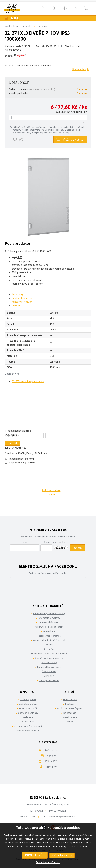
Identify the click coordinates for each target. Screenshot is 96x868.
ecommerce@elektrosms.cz (62, 817)
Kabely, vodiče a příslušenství (49, 627)
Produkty (28, 26)
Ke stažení (70, 704)
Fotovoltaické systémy (49, 618)
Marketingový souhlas (28, 731)
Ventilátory (49, 676)
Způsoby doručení (28, 704)
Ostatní (51, 494)
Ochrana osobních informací (28, 726)
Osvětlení (49, 645)
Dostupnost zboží (28, 708)
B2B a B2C (51, 761)
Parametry (18, 294)
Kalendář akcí (70, 713)
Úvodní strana (12, 26)
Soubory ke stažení (22, 298)
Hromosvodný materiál (49, 622)
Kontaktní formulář (22, 302)
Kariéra (70, 722)
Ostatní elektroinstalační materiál (49, 640)
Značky (51, 756)
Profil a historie (70, 700)
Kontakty (51, 767)
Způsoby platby (28, 700)
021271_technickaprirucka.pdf (28, 381)
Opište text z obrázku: (55, 542)
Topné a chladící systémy (49, 667)
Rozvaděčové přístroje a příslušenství (49, 654)
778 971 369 (30, 817)
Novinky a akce (70, 717)
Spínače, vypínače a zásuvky (49, 658)
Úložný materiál (49, 671)
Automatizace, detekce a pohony (49, 614)
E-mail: (25, 542)
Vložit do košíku (73, 140)
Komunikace (49, 631)
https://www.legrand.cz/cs (23, 463)
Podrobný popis (81, 69)
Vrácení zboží (28, 722)
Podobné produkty (51, 490)
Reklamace (28, 717)
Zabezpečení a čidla (49, 680)
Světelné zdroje (49, 663)
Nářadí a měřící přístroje (49, 636)
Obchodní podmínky (28, 713)
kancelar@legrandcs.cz (21, 459)
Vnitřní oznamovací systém (70, 708)
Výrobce (16, 306)
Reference (51, 750)
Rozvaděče (42, 26)
